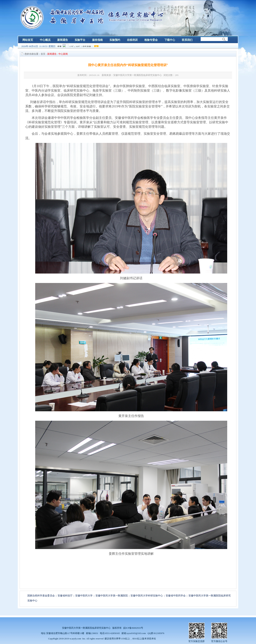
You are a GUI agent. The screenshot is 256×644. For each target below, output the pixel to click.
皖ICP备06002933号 (133, 628)
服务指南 (97, 40)
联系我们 (187, 40)
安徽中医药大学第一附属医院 (112, 596)
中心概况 (45, 40)
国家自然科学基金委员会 (41, 596)
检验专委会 (151, 40)
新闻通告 (63, 40)
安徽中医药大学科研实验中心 (147, 596)
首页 (43, 54)
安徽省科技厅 (65, 596)
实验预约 (115, 40)
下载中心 (170, 40)
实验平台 (80, 40)
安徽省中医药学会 (176, 596)
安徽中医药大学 (84, 596)
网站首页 (28, 40)
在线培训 (132, 40)
